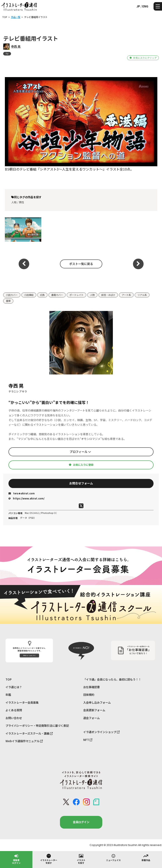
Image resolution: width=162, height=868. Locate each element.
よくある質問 (14, 710)
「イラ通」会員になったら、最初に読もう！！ (112, 679)
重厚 (8, 301)
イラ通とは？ (14, 687)
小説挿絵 (29, 295)
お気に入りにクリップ (143, 58)
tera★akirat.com (22, 493)
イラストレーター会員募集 (22, 702)
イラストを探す (81, 859)
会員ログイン (81, 822)
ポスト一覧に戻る (81, 264)
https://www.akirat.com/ (26, 498)
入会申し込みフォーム (97, 702)
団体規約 (89, 695)
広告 (42, 295)
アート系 (126, 295)
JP (138, 6)
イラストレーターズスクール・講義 (29, 733)
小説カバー (12, 295)
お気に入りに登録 (81, 465)
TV (7, 54)
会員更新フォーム (94, 710)
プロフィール (80, 452)
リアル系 (142, 295)
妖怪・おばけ (108, 295)
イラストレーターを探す (49, 859)
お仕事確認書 (91, 687)
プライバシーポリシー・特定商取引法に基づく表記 (37, 726)
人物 (14, 202)
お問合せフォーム (81, 483)
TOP (9, 679)
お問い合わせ (14, 718)
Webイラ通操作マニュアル (24, 741)
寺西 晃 (16, 46)
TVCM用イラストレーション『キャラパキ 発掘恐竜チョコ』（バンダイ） (23, 229)
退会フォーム (91, 718)
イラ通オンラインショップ (101, 732)
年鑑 (8, 695)
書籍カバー (57, 295)
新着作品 (146, 857)
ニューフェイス (113, 857)
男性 (21, 202)
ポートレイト (76, 295)
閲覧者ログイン (16, 859)
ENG (145, 6)
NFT (88, 740)
